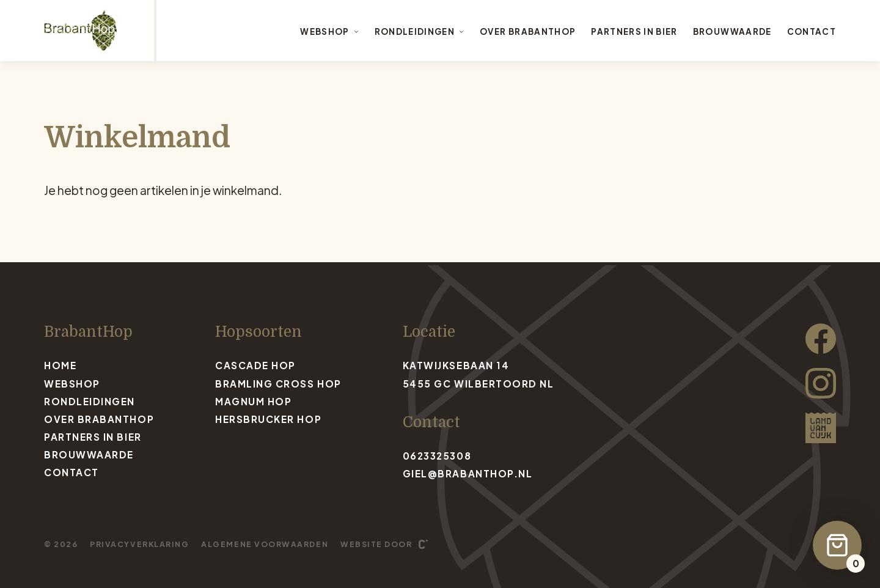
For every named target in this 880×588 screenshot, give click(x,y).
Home (60, 365)
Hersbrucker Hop (268, 419)
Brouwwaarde (732, 31)
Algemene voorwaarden (265, 544)
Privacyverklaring (139, 544)
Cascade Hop (255, 365)
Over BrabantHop (528, 31)
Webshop (329, 31)
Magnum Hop (253, 401)
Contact (812, 31)
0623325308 (437, 456)
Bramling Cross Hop (278, 384)
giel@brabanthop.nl (468, 473)
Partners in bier (634, 31)
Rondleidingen (420, 31)
